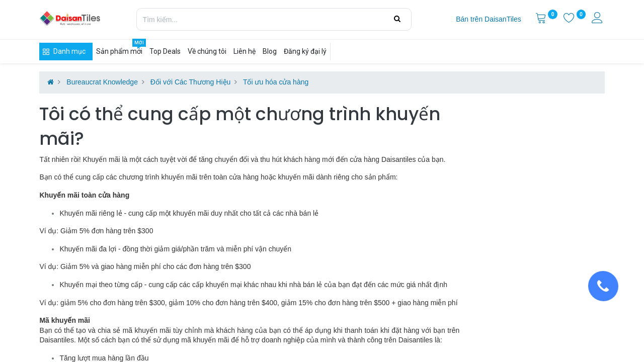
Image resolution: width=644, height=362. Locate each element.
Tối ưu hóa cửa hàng (276, 82)
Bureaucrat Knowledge (102, 82)
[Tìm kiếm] (397, 19)
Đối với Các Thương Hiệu (190, 82)
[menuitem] (488, 20)
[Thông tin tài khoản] (598, 19)
